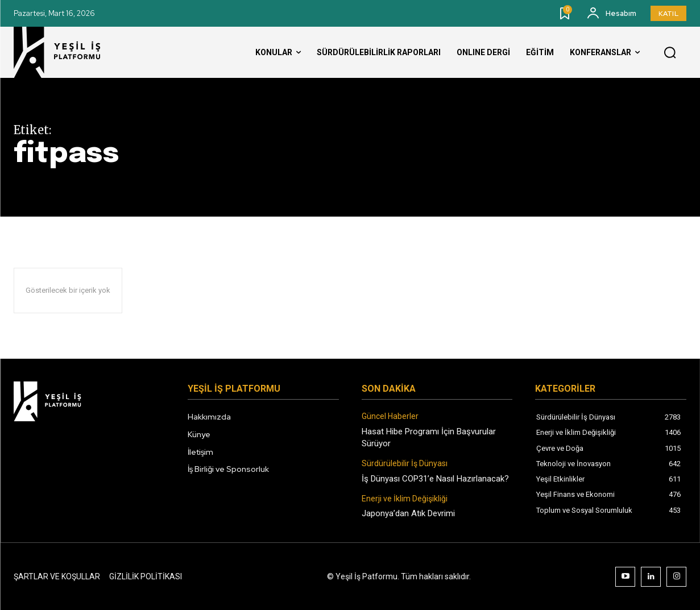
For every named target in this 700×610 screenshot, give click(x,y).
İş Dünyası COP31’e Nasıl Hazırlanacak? (435, 479)
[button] (670, 53)
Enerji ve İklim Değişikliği (405, 499)
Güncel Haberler (390, 416)
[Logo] (68, 52)
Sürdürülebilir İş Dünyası (405, 463)
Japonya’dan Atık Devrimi (408, 513)
